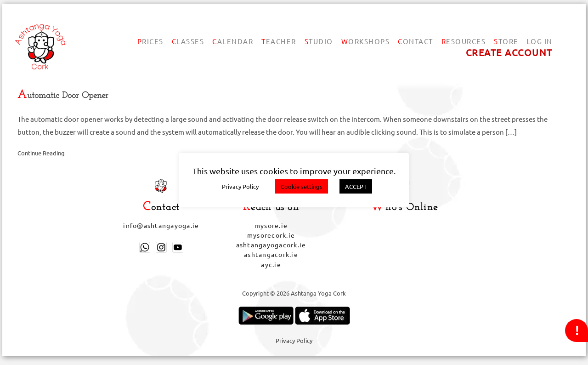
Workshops (366, 41)
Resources (464, 41)
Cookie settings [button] (302, 186)
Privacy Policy (294, 340)
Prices (150, 41)
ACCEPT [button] (356, 186)
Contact (416, 41)
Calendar (233, 41)
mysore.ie (271, 225)
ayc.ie (271, 264)
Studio (319, 41)
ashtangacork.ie (271, 254)
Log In (540, 41)
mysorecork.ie (271, 235)
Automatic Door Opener (63, 96)
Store (506, 41)
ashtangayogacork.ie (271, 245)
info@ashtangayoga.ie (161, 225)
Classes (188, 41)
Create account (509, 52)
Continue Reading (41, 153)
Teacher (279, 41)
